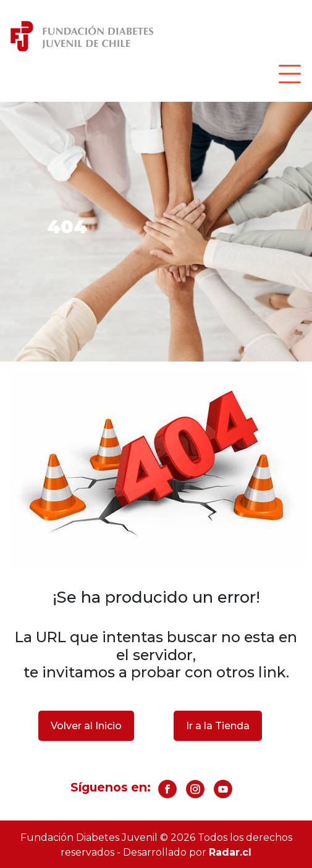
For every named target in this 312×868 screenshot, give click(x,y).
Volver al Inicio (86, 726)
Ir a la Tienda (218, 726)
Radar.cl (230, 852)
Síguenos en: (111, 787)
